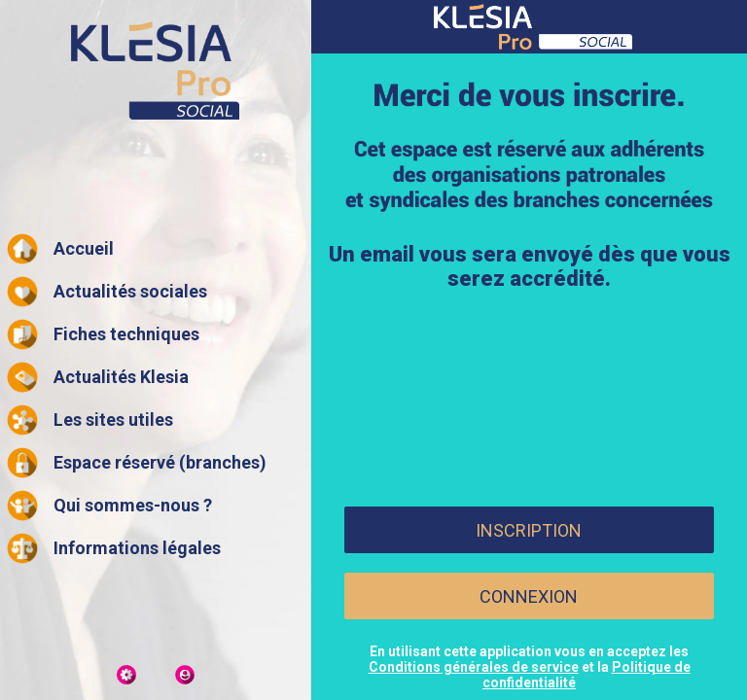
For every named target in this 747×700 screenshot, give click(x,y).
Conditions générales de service (474, 667)
